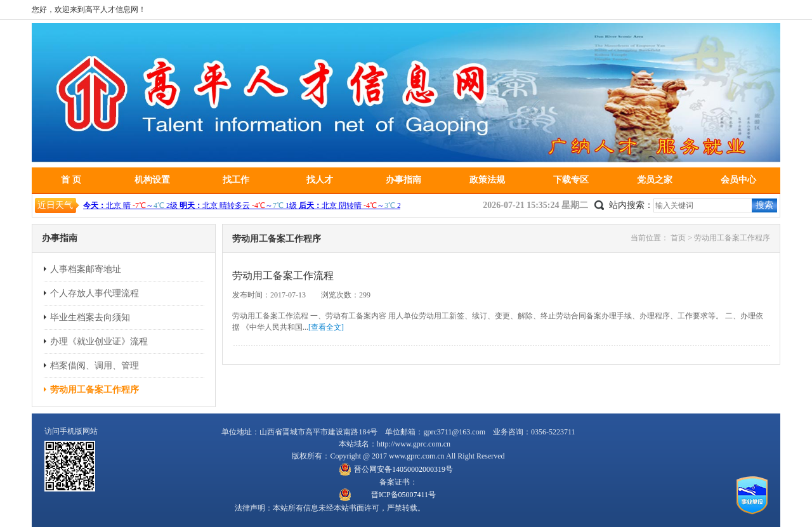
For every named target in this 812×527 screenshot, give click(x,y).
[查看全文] (326, 327)
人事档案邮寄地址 (86, 269)
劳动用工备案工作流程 (283, 276)
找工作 (236, 180)
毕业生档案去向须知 (90, 317)
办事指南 (403, 180)
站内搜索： (631, 205)
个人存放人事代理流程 (95, 293)
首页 (678, 238)
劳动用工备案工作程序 (95, 390)
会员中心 (738, 180)
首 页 (71, 180)
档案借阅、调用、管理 (95, 366)
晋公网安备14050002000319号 (403, 469)
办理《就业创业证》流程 (99, 342)
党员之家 (655, 180)
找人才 (320, 180)
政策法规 (487, 180)
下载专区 (571, 180)
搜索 (764, 205)
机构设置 (152, 180)
